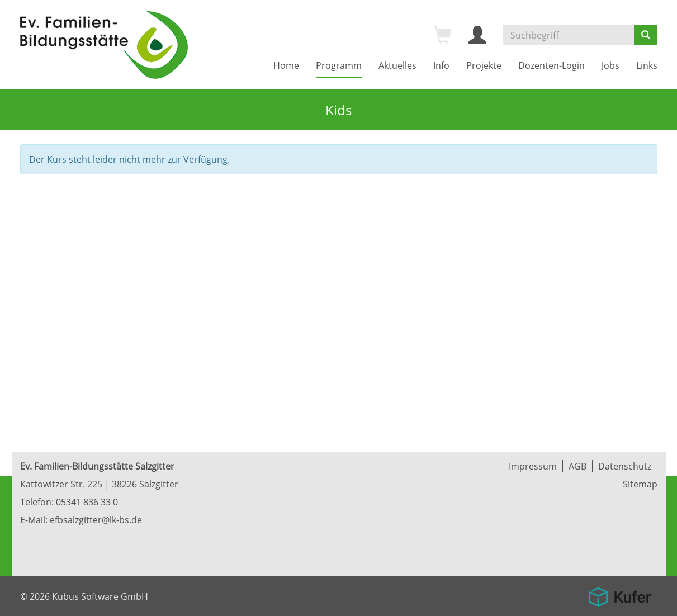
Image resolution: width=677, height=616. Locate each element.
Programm (339, 65)
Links (647, 65)
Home (286, 65)
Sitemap (640, 484)
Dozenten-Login (551, 65)
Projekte (484, 65)
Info (441, 65)
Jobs (610, 65)
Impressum (533, 466)
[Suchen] (646, 35)
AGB (577, 466)
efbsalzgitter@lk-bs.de (96, 520)
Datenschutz (625, 466)
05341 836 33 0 (87, 502)
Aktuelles (397, 65)
